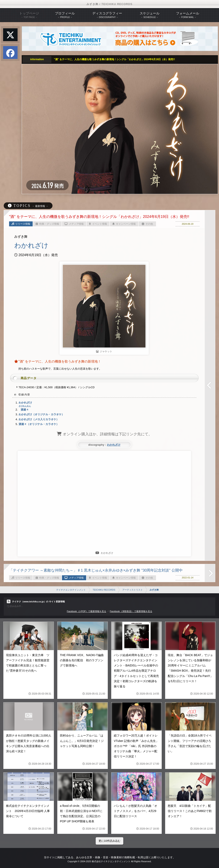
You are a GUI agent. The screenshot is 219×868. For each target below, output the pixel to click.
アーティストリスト (133, 590)
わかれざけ (114, 445)
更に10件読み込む (109, 841)
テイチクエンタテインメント (71, 590)
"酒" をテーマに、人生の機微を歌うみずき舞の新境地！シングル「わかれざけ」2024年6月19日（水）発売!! (114, 59)
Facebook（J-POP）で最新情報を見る (86, 611)
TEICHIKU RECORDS (104, 590)
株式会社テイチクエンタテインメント (111, 861)
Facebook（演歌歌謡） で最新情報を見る (131, 611)
